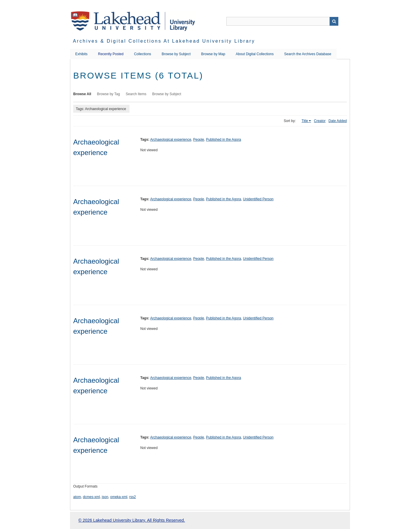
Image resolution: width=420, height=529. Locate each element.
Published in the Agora (223, 140)
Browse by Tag (109, 94)
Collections (142, 54)
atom (77, 497)
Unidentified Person (258, 199)
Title (305, 121)
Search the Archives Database (308, 54)
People (198, 140)
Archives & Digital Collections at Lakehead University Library (164, 41)
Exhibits (81, 54)
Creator (320, 121)
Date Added (338, 121)
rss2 (133, 497)
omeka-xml (119, 497)
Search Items (136, 94)
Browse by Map (213, 54)
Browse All (82, 94)
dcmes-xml (91, 497)
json (105, 497)
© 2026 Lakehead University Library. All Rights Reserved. (132, 520)
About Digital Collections (255, 54)
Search (334, 21)
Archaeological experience (171, 140)
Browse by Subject (176, 54)
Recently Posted (111, 54)
